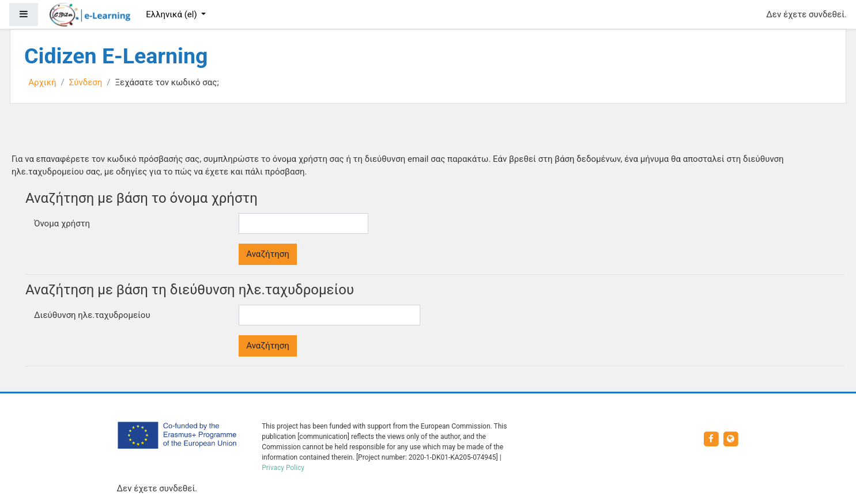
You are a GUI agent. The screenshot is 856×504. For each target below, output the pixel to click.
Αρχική (42, 82)
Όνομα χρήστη (62, 223)
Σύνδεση (86, 82)
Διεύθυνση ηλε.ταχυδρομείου (92, 315)
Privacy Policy (283, 468)
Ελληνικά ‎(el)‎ (172, 14)
